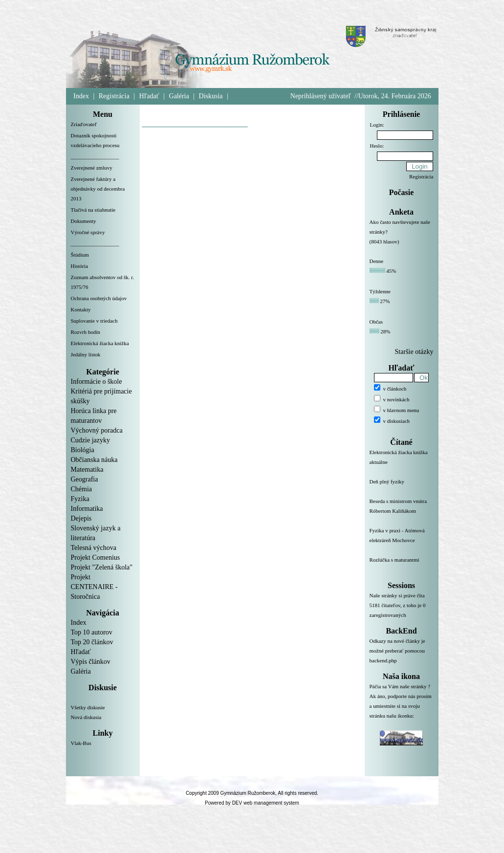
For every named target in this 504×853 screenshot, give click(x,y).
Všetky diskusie (88, 707)
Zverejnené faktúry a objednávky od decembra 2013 (98, 189)
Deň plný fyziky (402, 487)
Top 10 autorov (92, 632)
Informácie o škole (97, 382)
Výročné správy (88, 232)
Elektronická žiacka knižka (100, 343)
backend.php (383, 660)
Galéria (179, 96)
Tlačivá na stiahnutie (93, 210)
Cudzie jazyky (90, 440)
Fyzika (80, 499)
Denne (377, 261)
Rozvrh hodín (86, 332)
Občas (376, 322)
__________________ (95, 156)
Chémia (82, 489)
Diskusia (211, 96)
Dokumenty (84, 221)
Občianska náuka (94, 460)
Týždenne (380, 291)
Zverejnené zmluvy (92, 168)
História (79, 266)
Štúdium (80, 255)
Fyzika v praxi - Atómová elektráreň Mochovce (402, 541)
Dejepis (81, 518)
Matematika (87, 470)
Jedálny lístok (86, 354)
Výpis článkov (91, 662)
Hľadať (149, 96)
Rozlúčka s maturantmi (402, 566)
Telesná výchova (94, 548)
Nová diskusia (86, 717)
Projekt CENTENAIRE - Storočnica (94, 587)
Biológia (83, 450)
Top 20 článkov (92, 642)
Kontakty (81, 309)
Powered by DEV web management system (252, 803)
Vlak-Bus (81, 743)
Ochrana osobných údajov (99, 298)
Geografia (85, 479)
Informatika (87, 509)
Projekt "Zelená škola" (102, 567)
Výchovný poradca (97, 430)
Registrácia (114, 96)
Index (81, 96)
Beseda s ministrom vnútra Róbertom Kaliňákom (402, 512)
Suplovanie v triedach (94, 321)
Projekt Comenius (96, 558)
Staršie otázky (414, 352)
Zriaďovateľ (84, 124)
